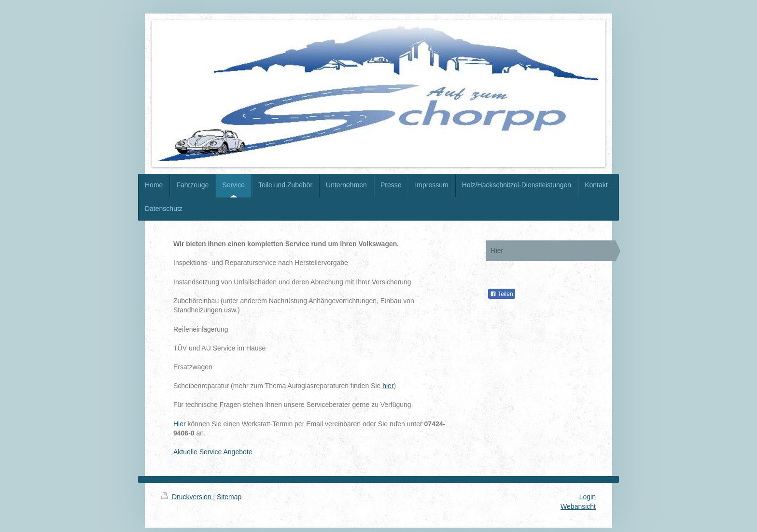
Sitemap (229, 497)
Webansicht (578, 506)
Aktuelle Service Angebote (213, 452)
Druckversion (187, 497)
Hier (180, 424)
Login (588, 497)
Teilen (501, 294)
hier (388, 386)
